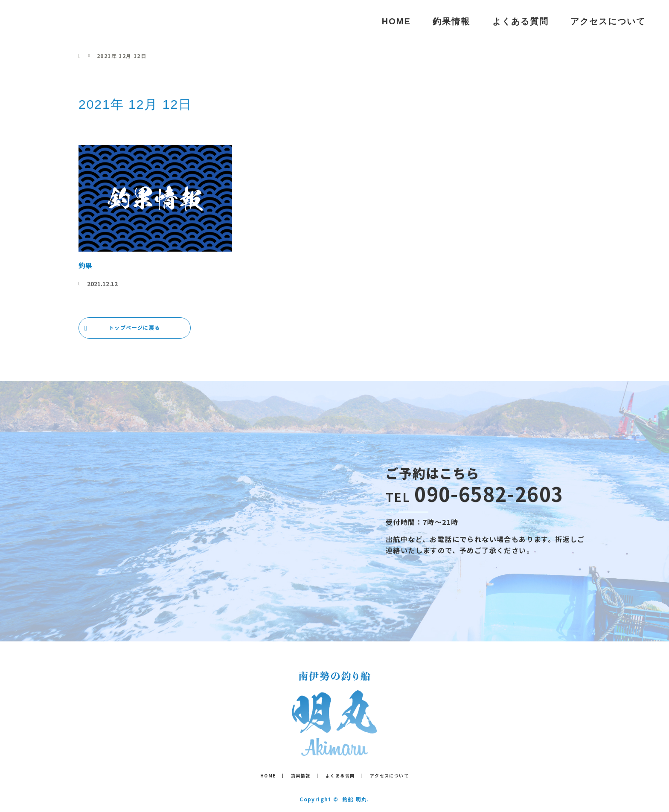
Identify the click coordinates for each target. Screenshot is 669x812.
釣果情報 (451, 21)
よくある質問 (521, 21)
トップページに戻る (135, 327)
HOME (396, 21)
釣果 (85, 265)
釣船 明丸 (51, 21)
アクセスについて (608, 21)
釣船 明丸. (356, 799)
